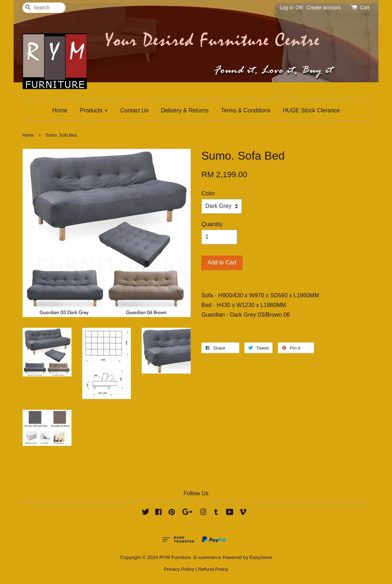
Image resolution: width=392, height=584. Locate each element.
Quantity (212, 224)
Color (208, 193)
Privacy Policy (179, 569)
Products (94, 110)
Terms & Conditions (246, 110)
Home (60, 110)
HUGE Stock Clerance (311, 110)
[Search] (44, 8)
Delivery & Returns (185, 110)
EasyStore (261, 557)
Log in (286, 8)
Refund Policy (213, 569)
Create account (324, 8)
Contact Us (134, 110)
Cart (365, 8)
